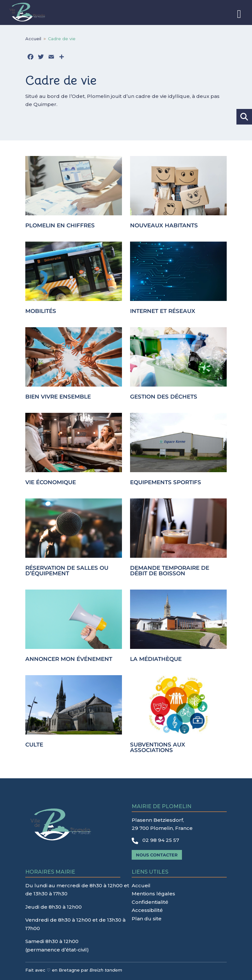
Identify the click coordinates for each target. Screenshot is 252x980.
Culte (34, 745)
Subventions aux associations (158, 747)
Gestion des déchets (164, 397)
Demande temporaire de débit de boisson (170, 571)
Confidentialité (150, 902)
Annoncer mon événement (69, 659)
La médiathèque (156, 659)
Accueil (141, 885)
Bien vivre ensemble (58, 397)
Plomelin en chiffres (60, 225)
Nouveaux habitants (164, 225)
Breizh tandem (106, 970)
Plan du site (147, 919)
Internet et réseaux (163, 311)
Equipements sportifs (166, 482)
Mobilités (41, 311)
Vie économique (51, 482)
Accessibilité (147, 910)
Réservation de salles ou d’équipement (67, 571)
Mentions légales (153, 894)
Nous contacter (157, 855)
